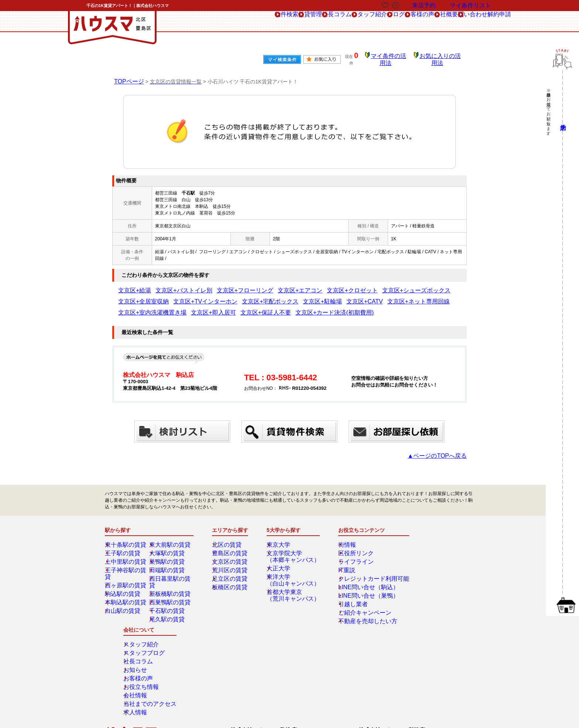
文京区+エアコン (258, 285)
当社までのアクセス (433, 599)
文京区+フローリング (215, 285)
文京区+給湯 (131, 285)
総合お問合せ (132, 657)
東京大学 (281, 539)
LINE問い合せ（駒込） (359, 582)
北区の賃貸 (229, 539)
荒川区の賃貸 (231, 565)
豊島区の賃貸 (231, 548)
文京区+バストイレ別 (169, 285)
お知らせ (422, 565)
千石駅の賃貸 (168, 599)
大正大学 (281, 563)
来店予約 (185, 657)
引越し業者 (347, 599)
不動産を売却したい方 (358, 616)
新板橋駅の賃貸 (170, 582)
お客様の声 (377, 22)
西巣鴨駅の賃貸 (170, 590)
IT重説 (342, 565)
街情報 (343, 539)
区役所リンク (349, 548)
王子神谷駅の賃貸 (128, 565)
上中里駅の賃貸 (126, 556)
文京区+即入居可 (407, 296)
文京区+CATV (265, 296)
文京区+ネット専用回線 (307, 296)
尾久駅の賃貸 (168, 607)
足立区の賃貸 (231, 573)
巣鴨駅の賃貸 (168, 556)
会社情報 (422, 590)
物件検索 (188, 22)
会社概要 (415, 22)
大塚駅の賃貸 (168, 548)
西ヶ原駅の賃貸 (126, 573)
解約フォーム (132, 673)
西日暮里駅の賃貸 (172, 573)
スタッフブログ (429, 548)
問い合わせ (453, 22)
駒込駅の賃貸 (124, 582)
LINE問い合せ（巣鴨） (359, 590)
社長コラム (261, 22)
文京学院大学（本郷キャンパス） (292, 551)
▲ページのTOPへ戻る (445, 450)
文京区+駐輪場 (232, 296)
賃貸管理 (223, 22)
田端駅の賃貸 (168, 565)
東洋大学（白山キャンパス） (292, 575)
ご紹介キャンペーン (356, 607)
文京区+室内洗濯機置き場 (360, 296)
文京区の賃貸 (231, 556)
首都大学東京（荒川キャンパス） (292, 590)
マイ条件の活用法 (394, 57)
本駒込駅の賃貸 (126, 590)
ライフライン (349, 556)
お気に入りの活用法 (442, 57)
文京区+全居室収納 (396, 285)
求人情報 (422, 607)
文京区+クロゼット (298, 285)
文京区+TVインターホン (142, 296)
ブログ (341, 22)
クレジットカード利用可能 (363, 573)
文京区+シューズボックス (347, 285)
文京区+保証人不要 (137, 308)
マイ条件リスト (470, 5)
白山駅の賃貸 (124, 599)
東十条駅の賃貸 (126, 539)
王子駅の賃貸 (124, 548)
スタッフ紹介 (304, 22)
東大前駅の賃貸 (170, 539)
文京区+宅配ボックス (192, 296)
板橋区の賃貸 (231, 582)
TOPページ (127, 76)
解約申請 (492, 21)
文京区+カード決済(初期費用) (190, 308)
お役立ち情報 (426, 582)
